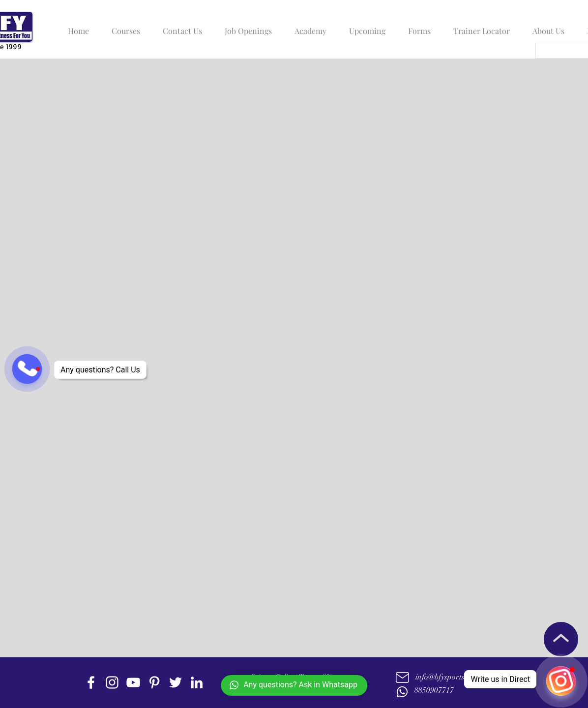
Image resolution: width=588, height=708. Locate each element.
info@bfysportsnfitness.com (460, 677)
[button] (123, 27)
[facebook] (91, 682)
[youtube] (133, 682)
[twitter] (176, 682)
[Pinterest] (154, 682)
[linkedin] (197, 682)
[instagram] (112, 682)
